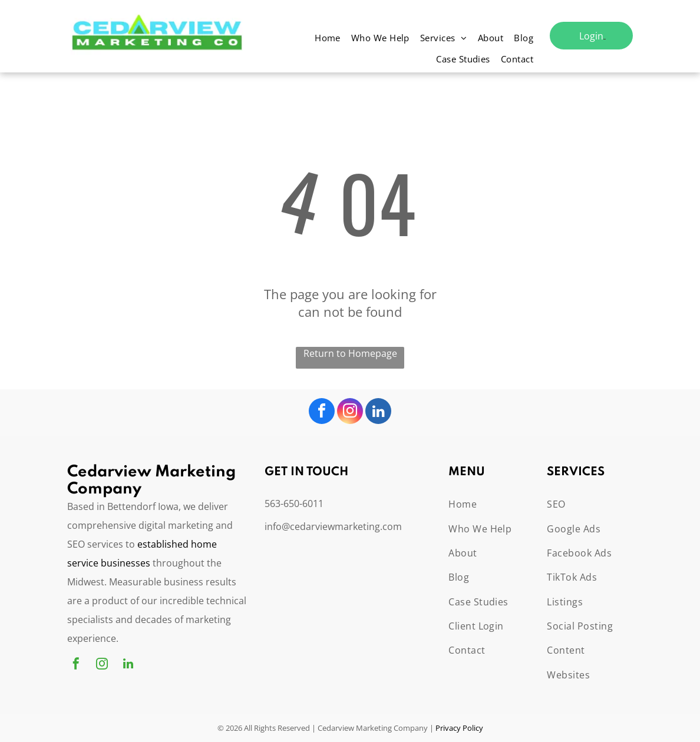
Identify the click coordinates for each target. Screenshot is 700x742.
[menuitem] (328, 39)
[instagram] (350, 413)
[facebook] (322, 413)
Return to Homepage (350, 353)
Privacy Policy (459, 728)
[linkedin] (378, 413)
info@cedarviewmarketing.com (333, 526)
